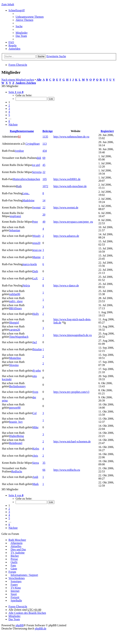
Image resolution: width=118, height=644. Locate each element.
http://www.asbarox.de (66, 236)
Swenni (36, 207)
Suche (41, 56)
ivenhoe (19, 151)
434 (45, 151)
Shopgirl (14, 323)
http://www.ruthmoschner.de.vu (71, 137)
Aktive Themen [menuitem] (24, 20)
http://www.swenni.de (66, 207)
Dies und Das (18, 549)
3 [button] (9, 109)
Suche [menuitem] (19, 26)
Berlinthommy (17, 386)
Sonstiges (16, 581)
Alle (39, 80)
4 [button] (9, 112)
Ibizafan (37, 349)
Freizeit (15, 597)
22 (44, 172)
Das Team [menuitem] (21, 36)
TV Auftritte (18, 553)
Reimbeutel (16, 443)
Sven (35, 392)
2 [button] (9, 105)
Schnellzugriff (17, 10)
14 (44, 200)
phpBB (20, 625)
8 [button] (9, 121)
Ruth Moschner (17, 540)
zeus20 (36, 243)
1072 (45, 186)
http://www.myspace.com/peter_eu (73, 222)
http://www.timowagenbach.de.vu (73, 335)
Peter (35, 222)
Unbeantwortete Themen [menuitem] (30, 17)
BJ (19, 137)
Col (34, 413)
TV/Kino (16, 588)
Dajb (35, 271)
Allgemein (16, 543)
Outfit (14, 562)
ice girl (36, 165)
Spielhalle (16, 600)
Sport (14, 594)
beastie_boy (16, 422)
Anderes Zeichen (26, 83)
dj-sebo (37, 371)
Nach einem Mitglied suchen (18, 80)
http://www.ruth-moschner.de (70, 186)
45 (44, 165)
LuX (35, 278)
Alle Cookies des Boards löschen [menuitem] (27, 613)
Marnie (36, 257)
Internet (15, 591)
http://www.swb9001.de (67, 179)
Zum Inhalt (8, 4)
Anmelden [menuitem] (14, 49)
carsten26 (15, 330)
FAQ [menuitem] (11, 42)
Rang (13, 131)
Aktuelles (16, 546)
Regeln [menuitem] (12, 45)
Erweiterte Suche (56, 56)
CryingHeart (33, 144)
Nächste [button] (13, 125)
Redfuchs (17, 471)
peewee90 (15, 408)
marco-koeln (30, 264)
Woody (36, 236)
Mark (36, 484)
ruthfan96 (15, 294)
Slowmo (14, 365)
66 (44, 470)
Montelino (15, 358)
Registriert (107, 131)
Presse (14, 559)
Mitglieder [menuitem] (22, 33)
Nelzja (26, 285)
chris (35, 456)
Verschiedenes (17, 578)
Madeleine (29, 200)
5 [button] (9, 115)
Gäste (14, 569)
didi (39, 158)
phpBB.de (41, 628)
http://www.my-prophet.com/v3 (71, 392)
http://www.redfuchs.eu (67, 470)
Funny (14, 585)
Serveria (37, 172)
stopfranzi (15, 216)
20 (44, 215)
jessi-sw (37, 250)
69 (44, 158)
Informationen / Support (24, 575)
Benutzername (25, 131)
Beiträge (48, 131)
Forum (12, 572)
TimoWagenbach (19, 337)
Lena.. (26, 193)
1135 (45, 137)
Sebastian (15, 230)
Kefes (36, 449)
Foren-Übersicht (18, 65)
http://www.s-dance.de (66, 285)
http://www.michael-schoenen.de (72, 441)
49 (44, 222)
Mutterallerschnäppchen (26, 179)
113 (45, 144)
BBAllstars (16, 308)
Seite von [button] (16, 92)
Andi (35, 477)
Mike (35, 427)
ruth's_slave (16, 301)
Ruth (19, 186)
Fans (13, 565)
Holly (36, 314)
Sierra (35, 463)
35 (44, 463)
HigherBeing (17, 436)
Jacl (35, 342)
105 (45, 179)
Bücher (15, 556)
